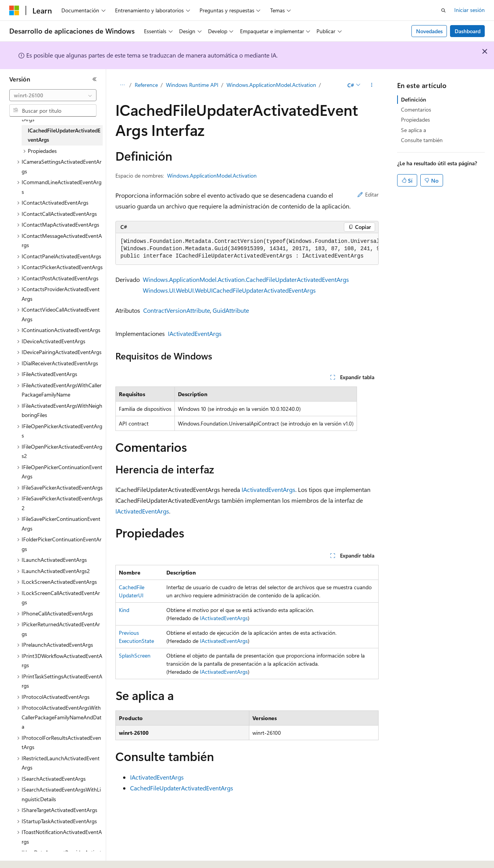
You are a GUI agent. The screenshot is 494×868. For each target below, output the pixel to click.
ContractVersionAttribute (177, 310)
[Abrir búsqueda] (443, 10)
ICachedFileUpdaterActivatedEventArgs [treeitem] (64, 135)
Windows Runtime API (192, 85)
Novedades (429, 31)
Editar (368, 194)
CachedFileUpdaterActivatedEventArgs (182, 788)
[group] (247, 249)
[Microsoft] (14, 10)
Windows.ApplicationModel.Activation (271, 85)
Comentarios (416, 109)
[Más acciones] (372, 85)
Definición (414, 99)
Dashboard (468, 31)
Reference (146, 85)
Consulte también (422, 140)
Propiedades (415, 120)
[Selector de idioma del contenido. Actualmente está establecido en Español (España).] (37, 855)
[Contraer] (95, 79)
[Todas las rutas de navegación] (122, 85)
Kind (124, 610)
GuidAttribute (231, 310)
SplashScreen (135, 655)
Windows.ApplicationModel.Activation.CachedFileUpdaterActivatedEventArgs (246, 279)
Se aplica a (414, 130)
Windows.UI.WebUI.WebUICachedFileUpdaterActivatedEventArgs (229, 290)
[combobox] (53, 95)
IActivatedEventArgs (195, 333)
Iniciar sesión (469, 10)
